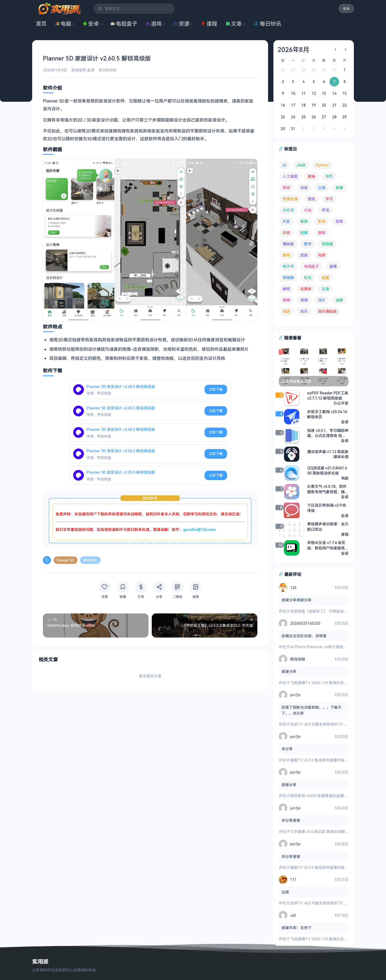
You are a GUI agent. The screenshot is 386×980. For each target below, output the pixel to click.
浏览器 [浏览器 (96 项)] (327, 244)
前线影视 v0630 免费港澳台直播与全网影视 (326, 796)
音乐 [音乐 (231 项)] (304, 311)
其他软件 (79, 70)
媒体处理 (341, 457)
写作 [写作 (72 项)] (329, 176)
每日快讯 (267, 24)
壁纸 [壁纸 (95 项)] (311, 199)
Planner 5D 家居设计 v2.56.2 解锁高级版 (121, 451)
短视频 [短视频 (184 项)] (288, 278)
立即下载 (216, 389)
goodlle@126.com (199, 529)
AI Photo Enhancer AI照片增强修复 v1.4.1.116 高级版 (335, 647)
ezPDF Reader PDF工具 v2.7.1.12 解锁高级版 (328, 395)
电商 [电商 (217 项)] (322, 255)
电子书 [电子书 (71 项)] (288, 266)
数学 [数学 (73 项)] (308, 244)
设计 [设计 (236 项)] (322, 300)
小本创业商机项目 (296, 381)
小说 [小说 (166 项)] (308, 210)
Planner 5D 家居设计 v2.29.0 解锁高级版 (121, 472)
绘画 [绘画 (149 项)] (325, 278)
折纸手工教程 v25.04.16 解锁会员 (327, 414)
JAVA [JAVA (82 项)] (301, 165)
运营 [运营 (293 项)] (339, 300)
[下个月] (346, 50)
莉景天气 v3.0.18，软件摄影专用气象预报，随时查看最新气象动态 (328, 489)
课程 (209, 24)
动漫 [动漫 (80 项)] (304, 188)
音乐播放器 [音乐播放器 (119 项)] (327, 311)
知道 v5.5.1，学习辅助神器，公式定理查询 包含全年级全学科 (328, 433)
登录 (346, 9)
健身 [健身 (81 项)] (311, 176)
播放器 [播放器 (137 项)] (288, 244)
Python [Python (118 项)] (322, 165)
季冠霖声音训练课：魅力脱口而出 (328, 527)
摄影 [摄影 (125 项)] (322, 233)
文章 (234, 24)
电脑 (63, 24)
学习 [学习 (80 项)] (329, 199)
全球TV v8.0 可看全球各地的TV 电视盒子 (324, 724)
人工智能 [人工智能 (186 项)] (290, 176)
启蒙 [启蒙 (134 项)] (339, 188)
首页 (41, 24)
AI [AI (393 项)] (284, 165)
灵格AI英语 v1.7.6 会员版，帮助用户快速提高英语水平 (328, 545)
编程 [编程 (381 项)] (286, 289)
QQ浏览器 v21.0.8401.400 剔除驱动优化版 (327, 470)
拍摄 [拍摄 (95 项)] (304, 233)
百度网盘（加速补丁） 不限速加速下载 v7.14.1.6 (330, 611)
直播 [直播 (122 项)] (333, 266)
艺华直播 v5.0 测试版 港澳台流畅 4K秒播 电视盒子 (332, 832)
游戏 (154, 24)
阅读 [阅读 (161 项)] (286, 311)
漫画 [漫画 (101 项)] (304, 255)
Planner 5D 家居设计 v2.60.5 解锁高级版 (121, 387)
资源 (181, 24)
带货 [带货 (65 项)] (325, 210)
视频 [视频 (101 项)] (304, 300)
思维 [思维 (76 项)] (339, 221)
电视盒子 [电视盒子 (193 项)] (311, 266)
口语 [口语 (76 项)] (322, 188)
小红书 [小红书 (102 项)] (288, 210)
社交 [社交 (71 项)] (308, 278)
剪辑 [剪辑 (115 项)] (286, 188)
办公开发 (341, 403)
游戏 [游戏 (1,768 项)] (286, 255)
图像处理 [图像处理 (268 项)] (290, 199)
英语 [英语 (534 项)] (325, 289)
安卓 (91, 24)
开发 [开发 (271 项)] (286, 221)
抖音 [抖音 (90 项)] (286, 233)
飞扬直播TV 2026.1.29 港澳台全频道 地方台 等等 (331, 683)
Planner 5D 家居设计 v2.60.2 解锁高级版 (121, 429)
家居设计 (90, 560)
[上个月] (335, 50)
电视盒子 (124, 24)
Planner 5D (66, 560)
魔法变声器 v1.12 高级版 (328, 452)
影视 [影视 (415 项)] (322, 221)
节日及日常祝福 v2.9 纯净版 (327, 508)
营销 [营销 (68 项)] (286, 300)
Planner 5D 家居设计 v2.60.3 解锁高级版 (121, 408)
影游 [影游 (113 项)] (304, 221)
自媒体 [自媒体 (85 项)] (306, 289)
